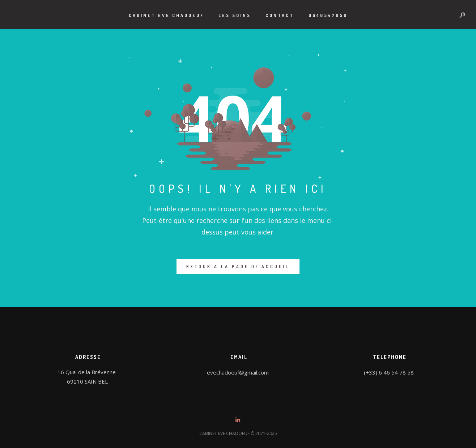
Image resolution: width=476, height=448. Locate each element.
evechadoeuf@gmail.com (238, 372)
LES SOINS (235, 15)
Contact (280, 15)
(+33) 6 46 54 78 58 (389, 372)
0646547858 (328, 15)
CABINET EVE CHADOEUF (166, 15)
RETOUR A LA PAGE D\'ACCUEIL (238, 267)
